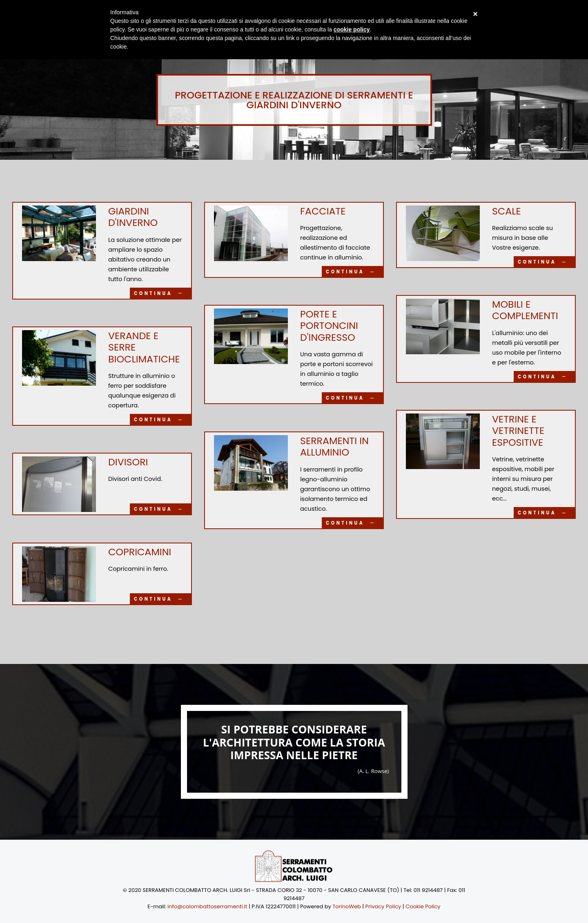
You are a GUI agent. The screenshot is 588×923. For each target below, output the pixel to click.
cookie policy (352, 29)
